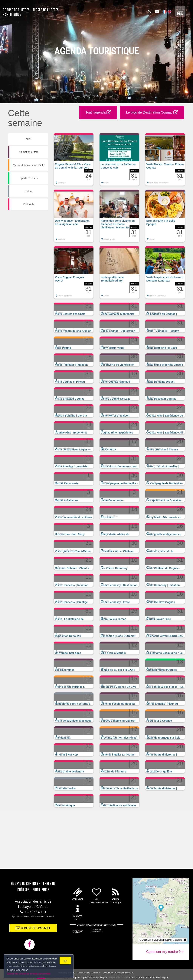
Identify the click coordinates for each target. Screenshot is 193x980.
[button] (74, 161)
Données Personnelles (89, 973)
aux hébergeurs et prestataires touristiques (86, 978)
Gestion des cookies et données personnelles (29, 974)
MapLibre (177, 940)
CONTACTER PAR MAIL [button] (33, 928)
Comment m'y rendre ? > (165, 952)
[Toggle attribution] (185, 940)
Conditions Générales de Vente (118, 973)
